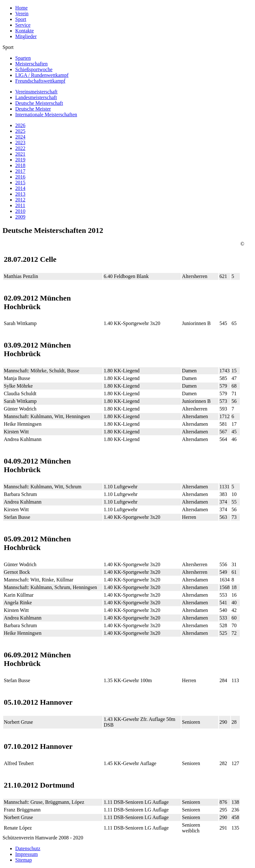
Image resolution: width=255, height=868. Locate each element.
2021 (20, 154)
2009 (20, 217)
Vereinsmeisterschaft (36, 92)
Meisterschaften (31, 64)
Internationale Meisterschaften (46, 115)
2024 (20, 137)
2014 (20, 188)
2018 (20, 165)
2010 (20, 211)
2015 (20, 183)
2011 (20, 205)
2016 (20, 177)
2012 (20, 200)
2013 (20, 194)
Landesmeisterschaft (36, 97)
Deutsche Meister (33, 109)
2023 (20, 142)
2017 (20, 171)
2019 (20, 160)
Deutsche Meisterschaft (39, 103)
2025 (20, 131)
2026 (20, 125)
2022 (20, 148)
